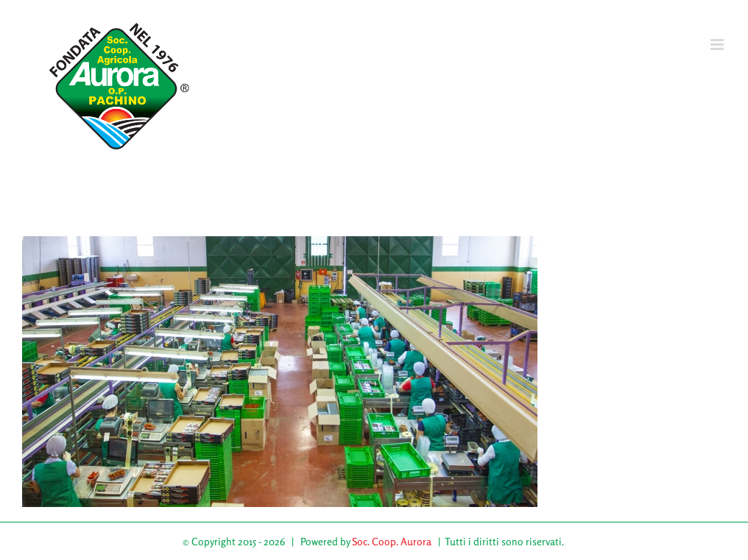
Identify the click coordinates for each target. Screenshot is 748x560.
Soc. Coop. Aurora (392, 541)
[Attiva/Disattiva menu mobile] (718, 45)
